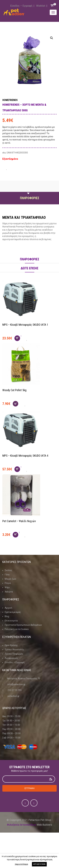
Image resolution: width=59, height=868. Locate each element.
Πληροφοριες (30, 198)
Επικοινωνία (11, 621)
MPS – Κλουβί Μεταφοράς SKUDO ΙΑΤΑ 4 (25, 456)
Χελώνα (9, 592)
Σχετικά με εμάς (13, 612)
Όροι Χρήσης (11, 645)
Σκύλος (8, 570)
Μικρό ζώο (10, 579)
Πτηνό (8, 583)
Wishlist (41, 6)
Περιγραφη (30, 191)
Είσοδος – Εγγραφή (21, 6)
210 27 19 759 (15, 690)
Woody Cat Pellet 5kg (14, 390)
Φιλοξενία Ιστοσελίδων (21, 825)
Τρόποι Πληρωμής (14, 654)
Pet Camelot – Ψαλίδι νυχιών (19, 521)
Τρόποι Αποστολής (14, 650)
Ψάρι (7, 587)
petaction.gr (14, 696)
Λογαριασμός (11, 658)
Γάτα (7, 575)
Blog (7, 616)
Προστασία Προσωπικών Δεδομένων (23, 625)
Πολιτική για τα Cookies (17, 629)
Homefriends (10, 100)
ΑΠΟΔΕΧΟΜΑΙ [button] (39, 864)
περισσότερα (21, 864)
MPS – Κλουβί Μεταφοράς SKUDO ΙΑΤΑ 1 (25, 325)
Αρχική (8, 608)
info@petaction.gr (17, 684)
